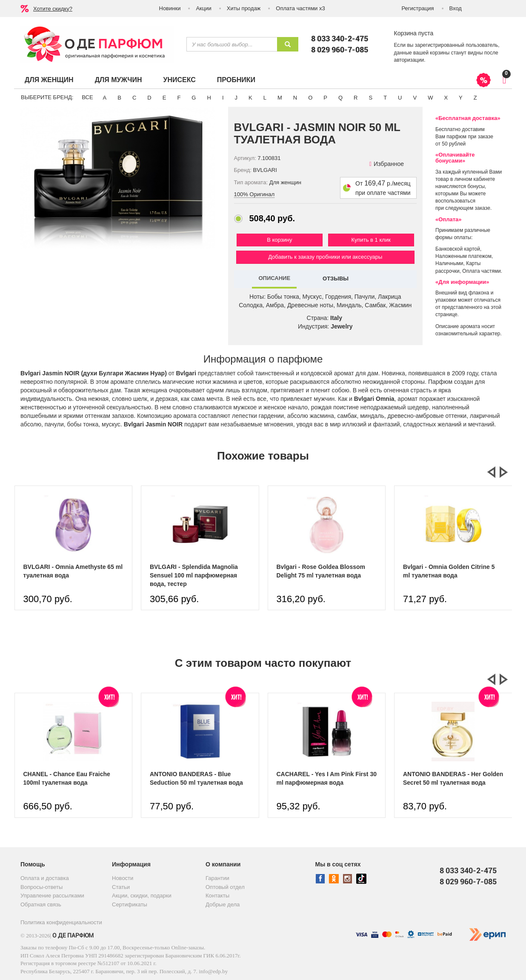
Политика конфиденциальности (61, 922)
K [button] (250, 98)
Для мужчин (119, 80)
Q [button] (340, 98)
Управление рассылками (52, 896)
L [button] (265, 98)
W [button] (430, 98)
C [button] (134, 98)
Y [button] (461, 98)
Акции (203, 8)
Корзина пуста (414, 33)
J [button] (236, 98)
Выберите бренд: (47, 97)
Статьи (121, 887)
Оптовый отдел (225, 887)
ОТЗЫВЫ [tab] (336, 279)
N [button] (295, 98)
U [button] (400, 98)
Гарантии (217, 878)
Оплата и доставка (45, 878)
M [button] (280, 98)
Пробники (236, 80)
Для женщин (49, 80)
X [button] (446, 98)
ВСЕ (87, 97)
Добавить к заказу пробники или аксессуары (325, 257)
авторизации (409, 60)
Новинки (170, 8)
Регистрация (418, 8)
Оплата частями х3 (300, 8)
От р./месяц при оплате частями (383, 188)
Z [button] (475, 98)
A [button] (105, 98)
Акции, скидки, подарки (142, 896)
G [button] (194, 98)
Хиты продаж (244, 8)
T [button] (385, 98)
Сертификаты (130, 904)
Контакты (217, 896)
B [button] (119, 98)
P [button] (325, 98)
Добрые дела (223, 904)
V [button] (415, 98)
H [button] (209, 98)
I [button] (223, 98)
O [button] (310, 98)
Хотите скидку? (53, 9)
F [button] (179, 98)
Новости (123, 878)
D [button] (149, 98)
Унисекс (179, 80)
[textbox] (232, 44)
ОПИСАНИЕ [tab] (274, 278)
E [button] (164, 98)
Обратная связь (41, 904)
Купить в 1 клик (371, 240)
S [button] (370, 98)
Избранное (387, 164)
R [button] (356, 98)
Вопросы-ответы (41, 887)
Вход (456, 8)
